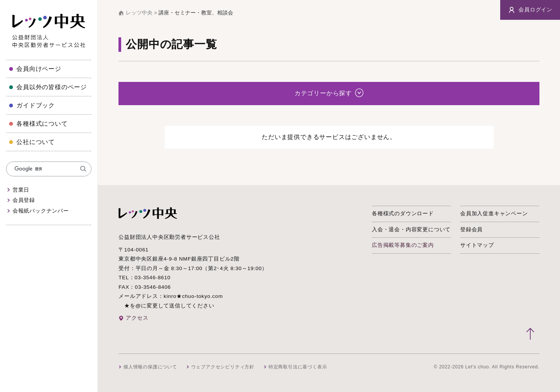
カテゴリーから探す (329, 93)
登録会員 (471, 230)
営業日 (21, 190)
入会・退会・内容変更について (411, 230)
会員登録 (24, 200)
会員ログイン (530, 10)
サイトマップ (477, 245)
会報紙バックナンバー (41, 211)
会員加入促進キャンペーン (494, 214)
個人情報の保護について (150, 367)
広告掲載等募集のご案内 (403, 245)
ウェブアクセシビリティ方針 (223, 367)
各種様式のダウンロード (403, 214)
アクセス (137, 318)
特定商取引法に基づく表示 (298, 367)
